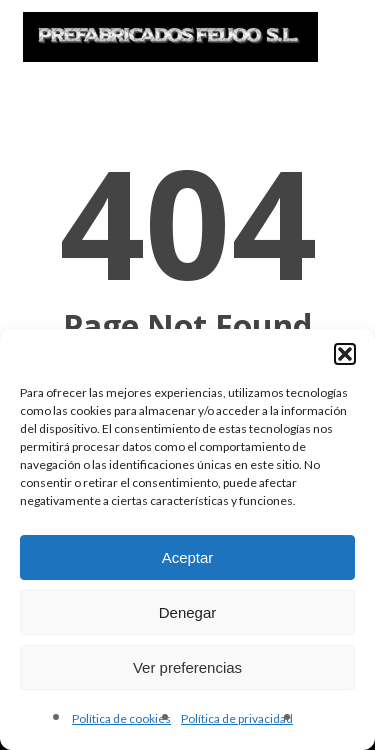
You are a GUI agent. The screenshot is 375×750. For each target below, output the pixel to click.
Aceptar (188, 557)
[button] (345, 354)
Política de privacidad (237, 718)
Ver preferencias (187, 667)
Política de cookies (121, 718)
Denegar (188, 612)
